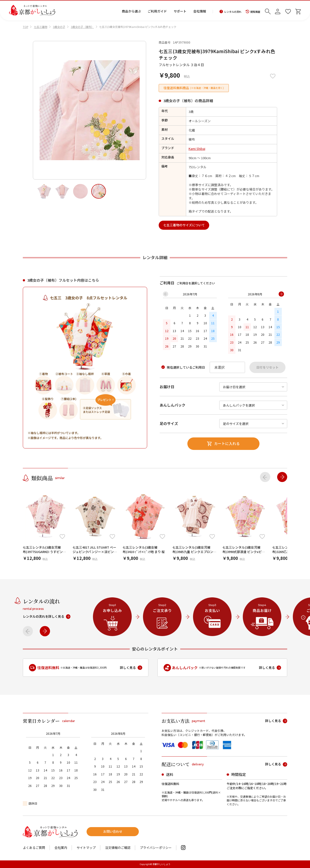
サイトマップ (86, 848)
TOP (26, 27)
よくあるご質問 (34, 848)
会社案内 (61, 848)
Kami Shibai (197, 149)
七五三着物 (41, 27)
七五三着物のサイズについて (184, 225)
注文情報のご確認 (118, 848)
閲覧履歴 (253, 12)
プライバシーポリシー (156, 848)
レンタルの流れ (230, 12)
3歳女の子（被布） (82, 27)
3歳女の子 (59, 27)
